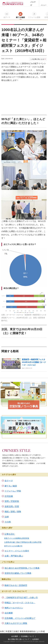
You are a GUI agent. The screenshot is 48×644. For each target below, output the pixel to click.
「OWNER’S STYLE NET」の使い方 (21, 598)
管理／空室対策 (12, 501)
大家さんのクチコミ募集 (16, 623)
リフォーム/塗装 (34, 17)
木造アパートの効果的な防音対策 (17, 538)
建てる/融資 (20, 17)
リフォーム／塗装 (13, 491)
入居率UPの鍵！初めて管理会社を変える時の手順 (23, 542)
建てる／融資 (11, 486)
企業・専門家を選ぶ (14, 556)
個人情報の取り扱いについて (19, 639)
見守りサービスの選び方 (13, 546)
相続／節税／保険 (13, 512)
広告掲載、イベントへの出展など (20, 618)
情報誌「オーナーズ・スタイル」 (20, 603)
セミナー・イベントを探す (17, 551)
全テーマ (7, 17)
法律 (7, 517)
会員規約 (36, 639)
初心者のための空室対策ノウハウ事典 (22, 568)
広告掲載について (27, 636)
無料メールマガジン (14, 608)
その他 (8, 522)
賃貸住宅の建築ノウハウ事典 (18, 573)
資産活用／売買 (12, 506)
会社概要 (9, 613)
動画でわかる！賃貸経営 (16, 585)
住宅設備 (9, 496)
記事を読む (10, 534)
